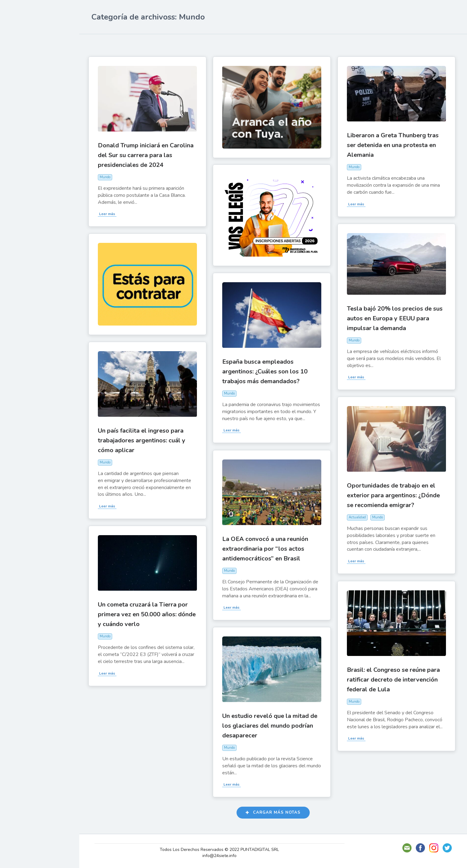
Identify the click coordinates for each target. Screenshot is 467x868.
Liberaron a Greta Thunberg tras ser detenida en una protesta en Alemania (396, 144)
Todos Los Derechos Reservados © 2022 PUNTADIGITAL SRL (221, 850)
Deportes (24, 148)
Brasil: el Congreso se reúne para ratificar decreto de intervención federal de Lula (396, 679)
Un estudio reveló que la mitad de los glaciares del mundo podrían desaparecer (273, 725)
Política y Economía (37, 106)
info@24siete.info (222, 856)
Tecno (20, 120)
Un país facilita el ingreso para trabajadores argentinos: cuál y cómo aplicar (145, 440)
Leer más (110, 213)
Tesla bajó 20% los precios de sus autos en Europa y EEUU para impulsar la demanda (398, 318)
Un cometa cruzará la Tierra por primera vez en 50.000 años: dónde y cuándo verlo (150, 614)
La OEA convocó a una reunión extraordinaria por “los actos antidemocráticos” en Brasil (268, 548)
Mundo (21, 134)
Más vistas (163, 43)
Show (19, 91)
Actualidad (26, 77)
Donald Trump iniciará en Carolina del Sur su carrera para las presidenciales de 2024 (149, 155)
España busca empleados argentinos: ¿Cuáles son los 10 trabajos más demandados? (268, 371)
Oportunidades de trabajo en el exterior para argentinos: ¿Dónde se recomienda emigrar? (396, 495)
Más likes (132, 43)
